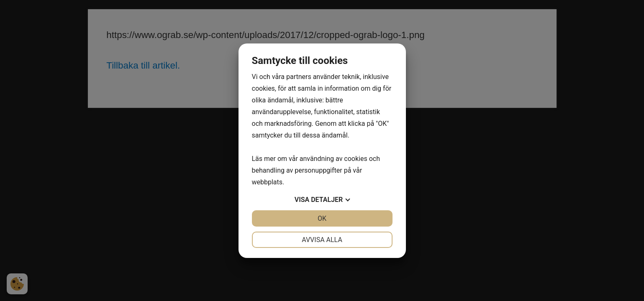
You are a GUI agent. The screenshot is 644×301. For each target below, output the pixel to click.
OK (322, 218)
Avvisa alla (322, 240)
